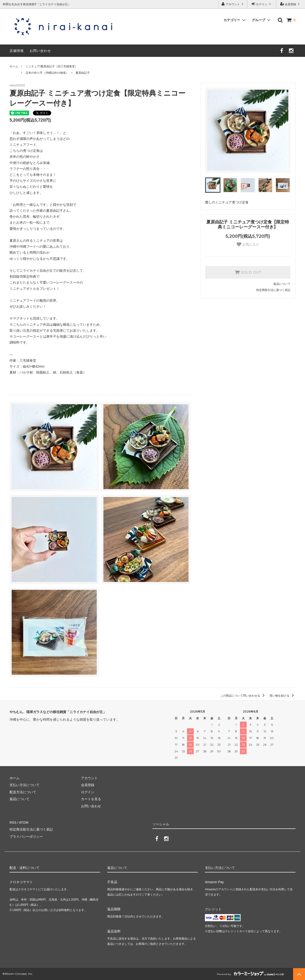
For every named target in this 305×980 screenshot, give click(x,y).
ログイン (262, 4)
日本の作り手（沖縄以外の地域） (47, 73)
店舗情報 (17, 51)
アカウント (233, 4)
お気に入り (248, 244)
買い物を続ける (282, 696)
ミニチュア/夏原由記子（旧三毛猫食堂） (52, 66)
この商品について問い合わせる (243, 696)
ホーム (14, 66)
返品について (282, 284)
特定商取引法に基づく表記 (273, 290)
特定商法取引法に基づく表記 (31, 829)
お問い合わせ (40, 51)
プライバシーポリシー (26, 837)
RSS (13, 822)
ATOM (24, 822)
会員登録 (291, 4)
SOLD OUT (248, 272)
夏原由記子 (83, 73)
